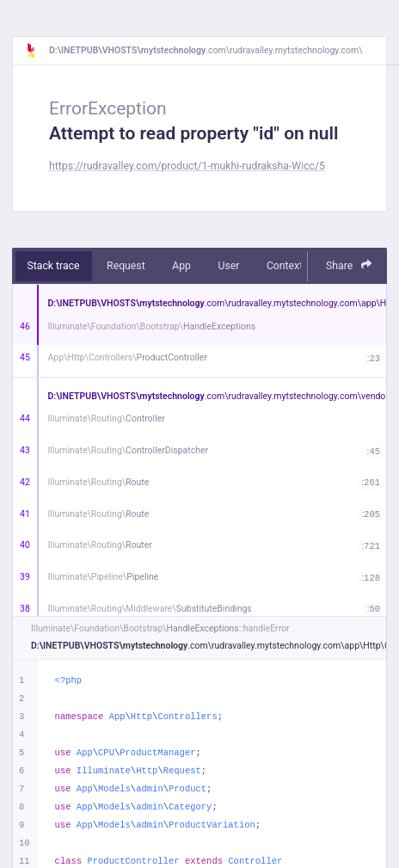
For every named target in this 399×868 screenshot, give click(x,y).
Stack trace (54, 266)
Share (349, 265)
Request (126, 266)
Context (285, 266)
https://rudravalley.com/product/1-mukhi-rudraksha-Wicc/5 (187, 166)
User (228, 266)
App (181, 266)
